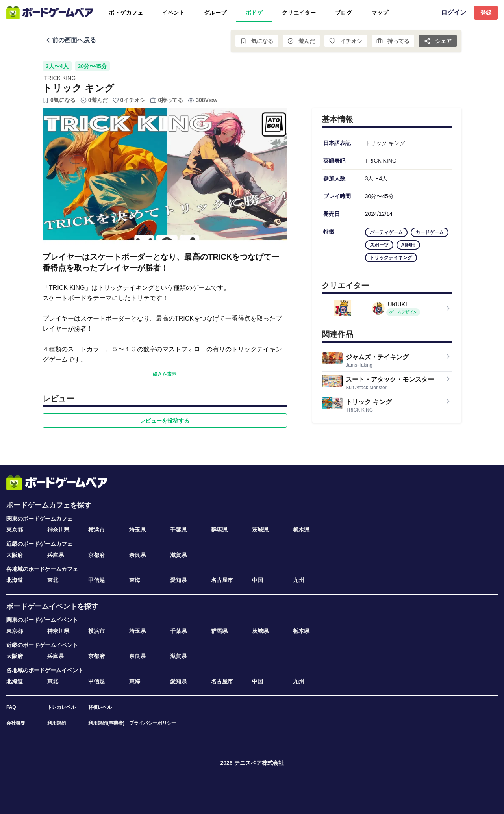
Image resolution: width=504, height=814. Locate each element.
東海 (135, 580)
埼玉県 (137, 530)
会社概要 (16, 723)
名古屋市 (222, 580)
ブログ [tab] (344, 13)
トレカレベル (61, 707)
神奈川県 (58, 530)
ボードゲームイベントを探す (52, 606)
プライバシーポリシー (153, 723)
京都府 (96, 555)
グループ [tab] (215, 13)
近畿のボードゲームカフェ (39, 544)
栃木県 (301, 530)
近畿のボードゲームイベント (42, 645)
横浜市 (96, 530)
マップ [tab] (380, 13)
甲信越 (96, 580)
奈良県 (137, 555)
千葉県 (178, 530)
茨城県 (260, 530)
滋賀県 (178, 555)
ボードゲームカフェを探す (49, 505)
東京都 (15, 530)
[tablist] (245, 13)
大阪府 (15, 555)
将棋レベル (100, 707)
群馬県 (219, 530)
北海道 (15, 580)
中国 (258, 580)
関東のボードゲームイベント (42, 620)
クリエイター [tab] (299, 13)
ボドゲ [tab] (254, 13)
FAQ (11, 707)
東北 (53, 580)
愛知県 (178, 580)
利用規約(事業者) (106, 723)
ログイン (454, 12)
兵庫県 (56, 555)
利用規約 (57, 723)
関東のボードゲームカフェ (39, 519)
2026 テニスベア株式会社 (252, 763)
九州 (298, 580)
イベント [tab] (173, 13)
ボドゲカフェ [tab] (126, 13)
